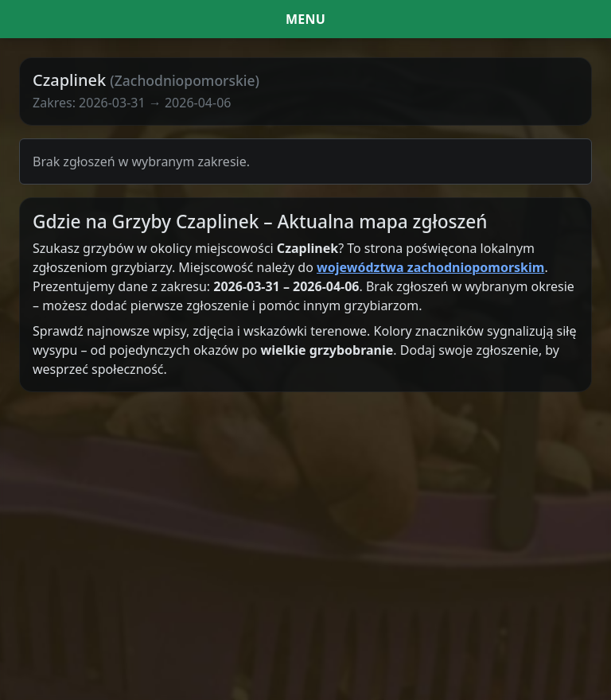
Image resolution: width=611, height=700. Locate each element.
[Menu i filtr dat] (305, 19)
